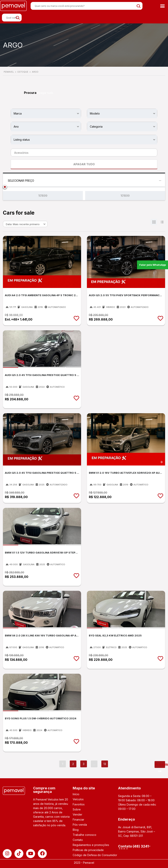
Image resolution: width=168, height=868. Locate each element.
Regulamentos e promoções (91, 845)
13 (105, 764)
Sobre (77, 809)
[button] (162, 6)
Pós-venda (80, 825)
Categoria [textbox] (96, 127)
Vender (77, 814)
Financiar (78, 820)
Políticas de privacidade (88, 850)
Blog (76, 830)
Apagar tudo (45, 93)
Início (76, 794)
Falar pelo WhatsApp (153, 265)
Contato (78, 840)
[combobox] (46, 113)
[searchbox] (83, 153)
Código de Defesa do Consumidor (95, 855)
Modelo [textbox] (95, 113)
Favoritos (79, 804)
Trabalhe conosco (84, 835)
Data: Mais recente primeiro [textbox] (23, 224)
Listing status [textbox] (22, 140)
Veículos (78, 799)
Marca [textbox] (18, 113)
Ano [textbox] (16, 127)
